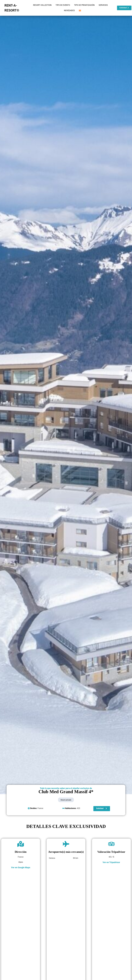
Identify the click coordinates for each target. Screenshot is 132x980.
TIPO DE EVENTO (63, 5)
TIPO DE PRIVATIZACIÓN (84, 5)
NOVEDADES (69, 10)
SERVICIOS (103, 5)
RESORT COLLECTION (42, 5)
